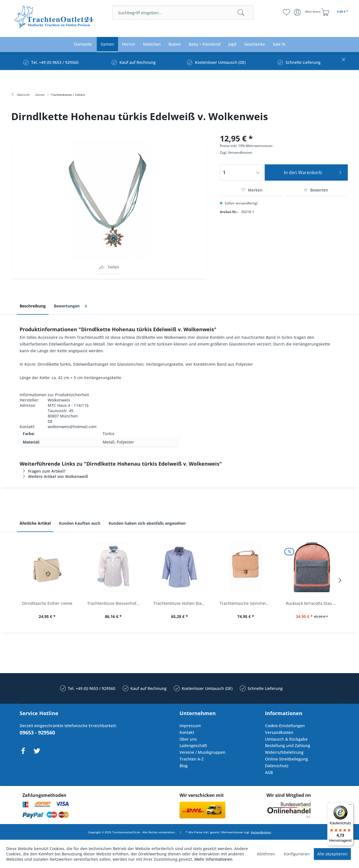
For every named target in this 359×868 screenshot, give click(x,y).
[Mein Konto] (308, 12)
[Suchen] (241, 13)
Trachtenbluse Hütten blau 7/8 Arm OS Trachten (181, 603)
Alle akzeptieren (332, 854)
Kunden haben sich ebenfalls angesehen (147, 523)
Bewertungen (71, 306)
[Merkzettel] (286, 12)
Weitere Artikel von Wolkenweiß (54, 476)
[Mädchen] (152, 44)
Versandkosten (240, 152)
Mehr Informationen (213, 859)
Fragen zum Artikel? (42, 471)
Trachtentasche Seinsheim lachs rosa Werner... (247, 603)
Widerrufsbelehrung (284, 752)
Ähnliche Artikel (35, 523)
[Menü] (350, 806)
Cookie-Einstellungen (285, 726)
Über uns (188, 739)
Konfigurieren (297, 854)
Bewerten (316, 190)
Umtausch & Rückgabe (286, 739)
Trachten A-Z (192, 759)
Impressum (190, 726)
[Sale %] (279, 44)
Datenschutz (277, 766)
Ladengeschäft (193, 746)
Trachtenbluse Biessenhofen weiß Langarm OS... (115, 603)
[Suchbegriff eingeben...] (183, 13)
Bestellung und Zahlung (288, 746)
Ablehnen (266, 854)
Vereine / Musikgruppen (202, 752)
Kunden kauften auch (80, 523)
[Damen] (107, 44)
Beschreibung (33, 306)
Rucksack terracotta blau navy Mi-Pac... (313, 603)
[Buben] (175, 44)
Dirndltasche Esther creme (47, 603)
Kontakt (187, 732)
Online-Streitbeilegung (286, 759)
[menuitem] (183, 13)
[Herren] (129, 44)
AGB (269, 772)
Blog (184, 766)
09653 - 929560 (37, 732)
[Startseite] (83, 44)
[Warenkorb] (335, 12)
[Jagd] (232, 44)
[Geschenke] (255, 44)
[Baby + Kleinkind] (205, 44)
